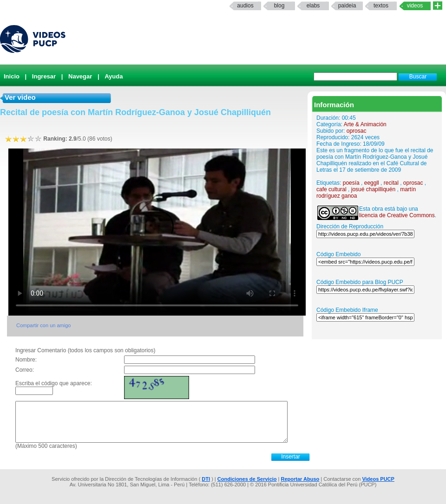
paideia (347, 6)
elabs (313, 6)
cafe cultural (331, 189)
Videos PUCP (378, 479)
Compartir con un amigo (43, 325)
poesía (351, 183)
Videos (415, 6)
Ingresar (44, 76)
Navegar (80, 76)
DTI (206, 479)
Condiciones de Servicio (247, 479)
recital (391, 183)
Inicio (12, 76)
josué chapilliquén (373, 189)
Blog (279, 6)
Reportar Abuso (300, 479)
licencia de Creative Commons (397, 215)
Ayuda (114, 76)
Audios (245, 6)
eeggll (372, 183)
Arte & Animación (365, 124)
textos (381, 6)
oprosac (357, 131)
